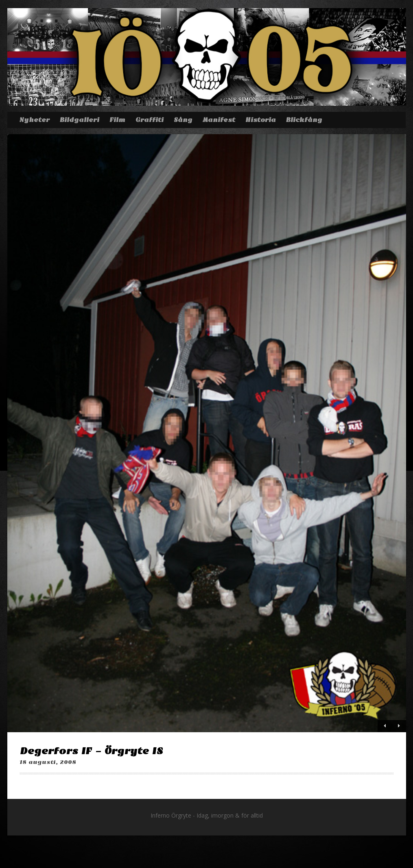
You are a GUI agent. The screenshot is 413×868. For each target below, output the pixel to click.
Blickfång (304, 120)
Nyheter (34, 120)
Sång (183, 120)
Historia (261, 120)
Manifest (219, 120)
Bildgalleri (80, 120)
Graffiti (150, 120)
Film (117, 120)
